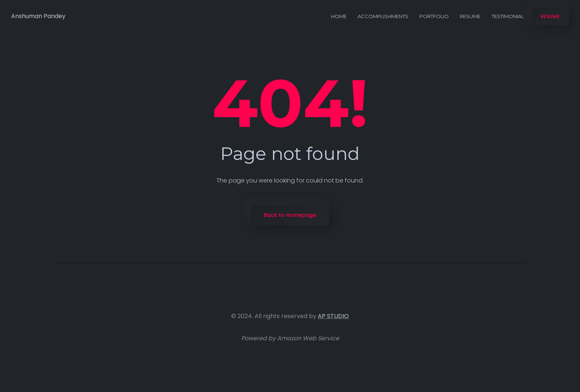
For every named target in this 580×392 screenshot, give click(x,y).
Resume (470, 16)
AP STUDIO (333, 316)
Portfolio (434, 16)
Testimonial (508, 16)
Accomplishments (383, 16)
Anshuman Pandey (38, 16)
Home (339, 16)
